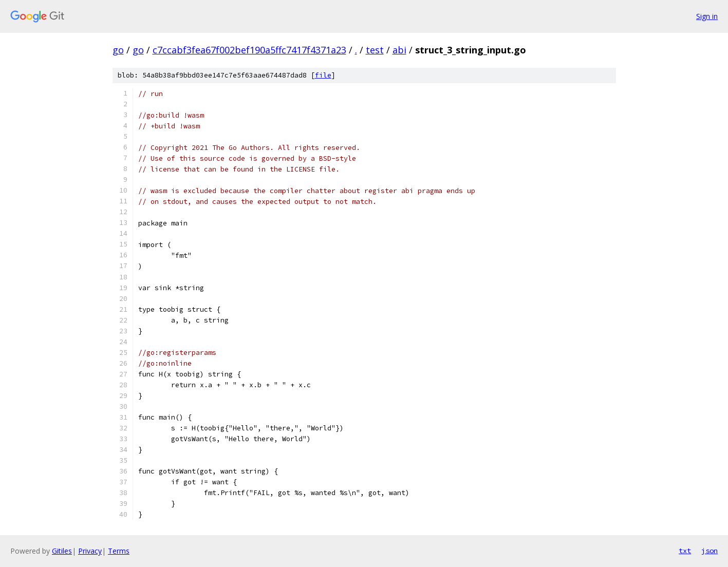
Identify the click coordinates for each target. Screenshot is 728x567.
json (710, 551)
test (375, 50)
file (323, 75)
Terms (119, 551)
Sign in (707, 16)
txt (685, 551)
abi (399, 50)
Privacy (90, 551)
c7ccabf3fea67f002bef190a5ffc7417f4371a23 (249, 50)
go (118, 50)
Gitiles (62, 551)
